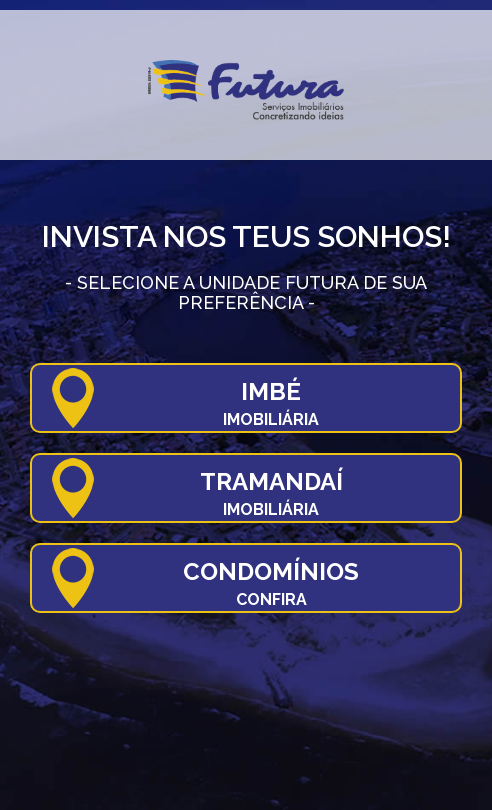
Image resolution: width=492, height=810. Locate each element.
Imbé (271, 403)
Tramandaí (271, 493)
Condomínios (271, 583)
